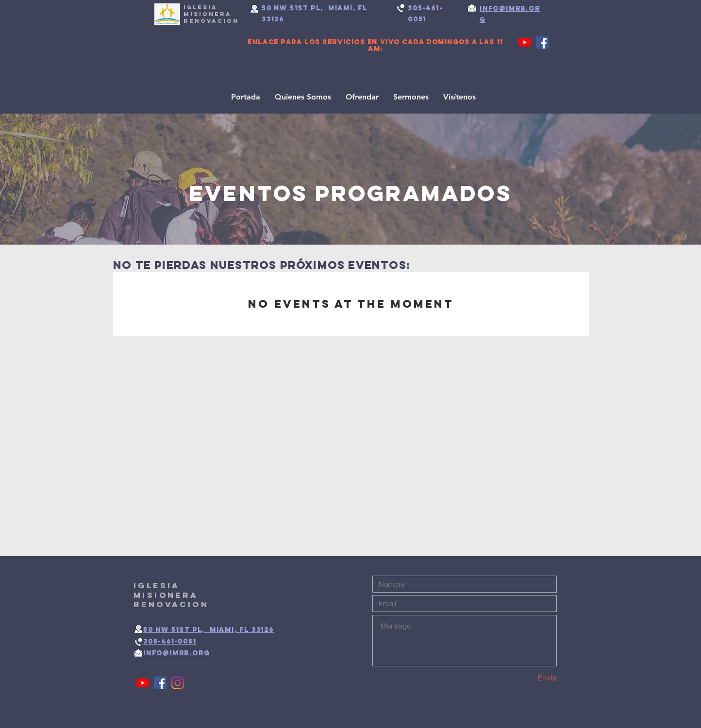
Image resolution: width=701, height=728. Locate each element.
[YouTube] (525, 42)
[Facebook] (542, 42)
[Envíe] (522, 678)
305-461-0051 (170, 641)
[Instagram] (178, 683)
